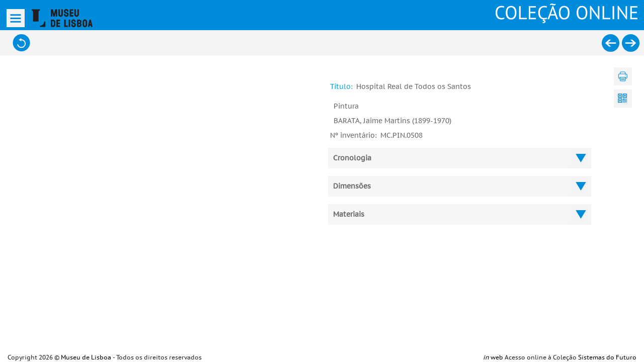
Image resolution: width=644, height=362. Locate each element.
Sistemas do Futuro (607, 357)
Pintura (346, 106)
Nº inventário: (353, 135)
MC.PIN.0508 (401, 135)
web (493, 357)
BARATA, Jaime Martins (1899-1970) (392, 121)
